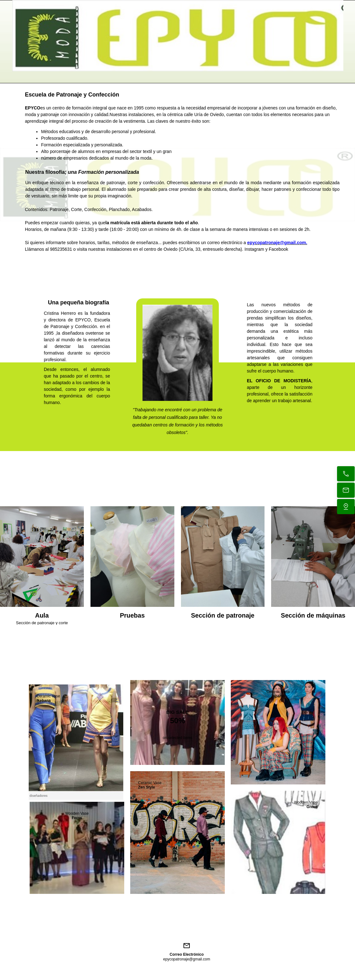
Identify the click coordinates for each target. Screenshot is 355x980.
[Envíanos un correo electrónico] (346, 490)
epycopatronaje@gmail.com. (277, 243)
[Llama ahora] (346, 474)
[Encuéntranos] (346, 507)
